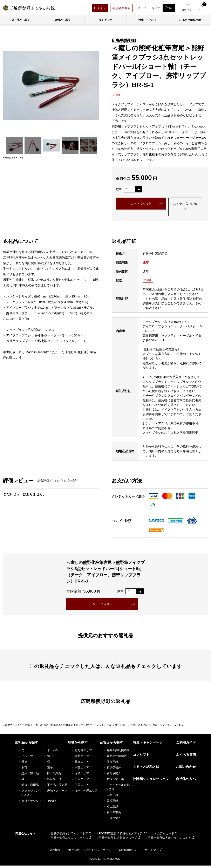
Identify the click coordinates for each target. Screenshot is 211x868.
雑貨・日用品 (28, 787)
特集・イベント (148, 20)
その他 (50, 803)
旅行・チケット (30, 803)
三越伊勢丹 (112, 820)
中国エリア (80, 781)
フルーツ (26, 758)
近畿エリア (80, 776)
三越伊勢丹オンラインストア (68, 836)
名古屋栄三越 (113, 781)
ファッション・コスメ (30, 795)
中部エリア (80, 770)
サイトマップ (153, 852)
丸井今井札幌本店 (116, 753)
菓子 (48, 770)
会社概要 (55, 852)
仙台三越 (110, 764)
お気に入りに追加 (185, 207)
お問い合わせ (186, 769)
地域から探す (63, 20)
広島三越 (110, 797)
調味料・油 (53, 781)
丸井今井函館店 (115, 758)
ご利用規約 (73, 852)
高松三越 (110, 803)
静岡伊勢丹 (112, 776)
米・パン (51, 753)
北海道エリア (81, 753)
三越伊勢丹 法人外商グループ (116, 840)
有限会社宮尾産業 (155, 255)
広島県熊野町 (124, 41)
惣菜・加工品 (28, 776)
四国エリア (80, 787)
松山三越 (110, 809)
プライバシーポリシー (100, 852)
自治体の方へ (186, 782)
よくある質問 (186, 757)
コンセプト (141, 757)
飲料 (23, 770)
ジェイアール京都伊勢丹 (116, 789)
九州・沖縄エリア (84, 793)
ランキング (106, 20)
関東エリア (80, 764)
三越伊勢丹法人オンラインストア (168, 840)
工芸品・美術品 (55, 787)
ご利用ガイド (186, 745)
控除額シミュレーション (151, 782)
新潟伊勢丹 (112, 770)
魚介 (48, 758)
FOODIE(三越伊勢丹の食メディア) (120, 836)
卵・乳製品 (53, 776)
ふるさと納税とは (146, 769)
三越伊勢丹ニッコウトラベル (68, 840)
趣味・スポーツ (55, 793)
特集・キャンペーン (148, 745)
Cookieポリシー (129, 852)
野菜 (23, 764)
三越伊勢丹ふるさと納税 (16, 727)
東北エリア (80, 758)
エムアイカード (163, 836)
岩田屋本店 (112, 815)
